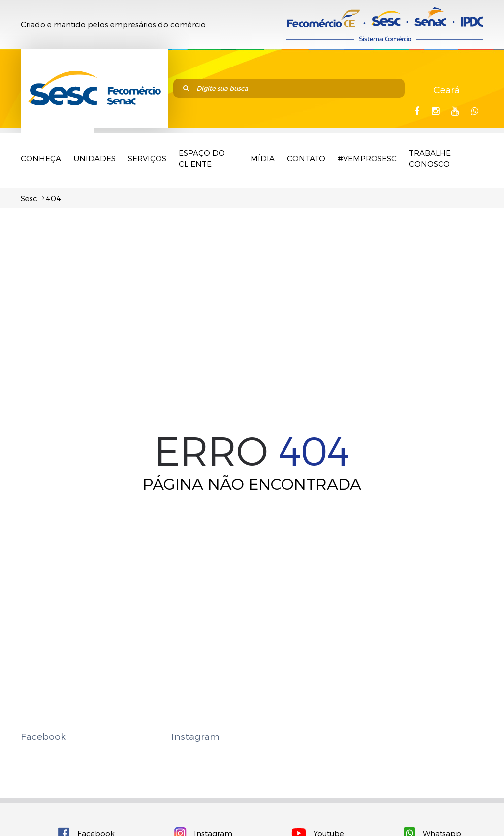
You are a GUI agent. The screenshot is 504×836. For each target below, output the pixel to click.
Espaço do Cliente (202, 158)
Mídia (263, 158)
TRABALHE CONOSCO (430, 158)
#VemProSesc (367, 158)
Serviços (147, 158)
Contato (306, 158)
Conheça (41, 158)
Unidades (94, 158)
